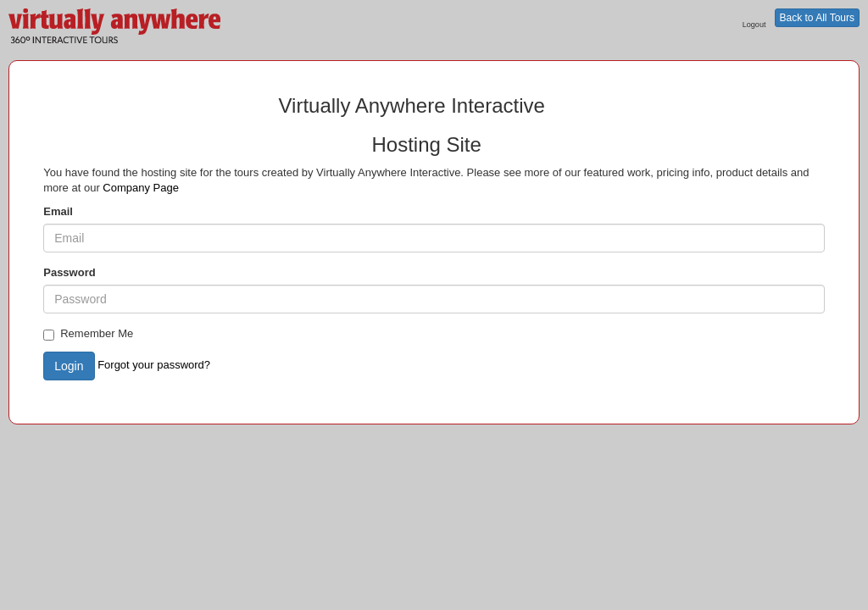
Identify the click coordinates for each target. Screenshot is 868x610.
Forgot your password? (154, 365)
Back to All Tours (818, 18)
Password (69, 272)
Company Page (141, 188)
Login (69, 366)
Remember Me (88, 334)
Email (58, 211)
